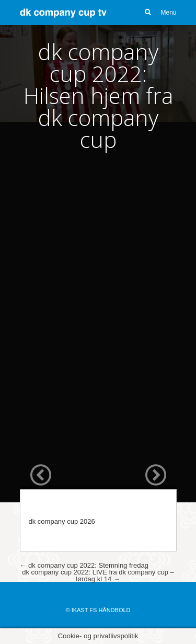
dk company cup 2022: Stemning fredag (84, 565)
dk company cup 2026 (62, 521)
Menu (168, 13)
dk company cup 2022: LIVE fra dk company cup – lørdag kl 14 (98, 576)
